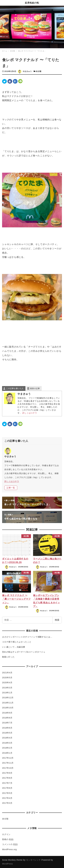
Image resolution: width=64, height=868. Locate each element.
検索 (57, 620)
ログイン (6, 834)
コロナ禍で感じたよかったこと (17, 642)
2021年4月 (7, 673)
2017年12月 (8, 758)
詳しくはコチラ (30, 413)
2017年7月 (7, 783)
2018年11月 (8, 703)
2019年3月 (7, 688)
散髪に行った (8, 657)
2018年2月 (7, 748)
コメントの (10, 844)
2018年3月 (7, 743)
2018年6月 (7, 728)
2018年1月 (7, 753)
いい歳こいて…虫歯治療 (14, 647)
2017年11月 (8, 763)
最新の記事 (35, 388)
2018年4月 (7, 738)
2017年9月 (7, 773)
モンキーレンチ (33, 860)
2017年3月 (7, 803)
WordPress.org (9, 849)
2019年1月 (7, 693)
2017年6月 (7, 788)
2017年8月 (7, 778)
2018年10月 (8, 708)
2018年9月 (7, 713)
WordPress (7, 864)
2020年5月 (7, 678)
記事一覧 (11, 488)
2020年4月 (7, 683)
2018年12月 (8, 698)
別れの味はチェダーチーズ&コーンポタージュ (24, 652)
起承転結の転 (32, 3)
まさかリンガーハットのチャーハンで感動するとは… (27, 637)
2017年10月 (8, 768)
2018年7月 (7, 723)
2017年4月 (7, 798)
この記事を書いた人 (15, 388)
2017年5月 (7, 793)
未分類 (39, 71)
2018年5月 (7, 733)
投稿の (8, 839)
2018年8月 (7, 718)
